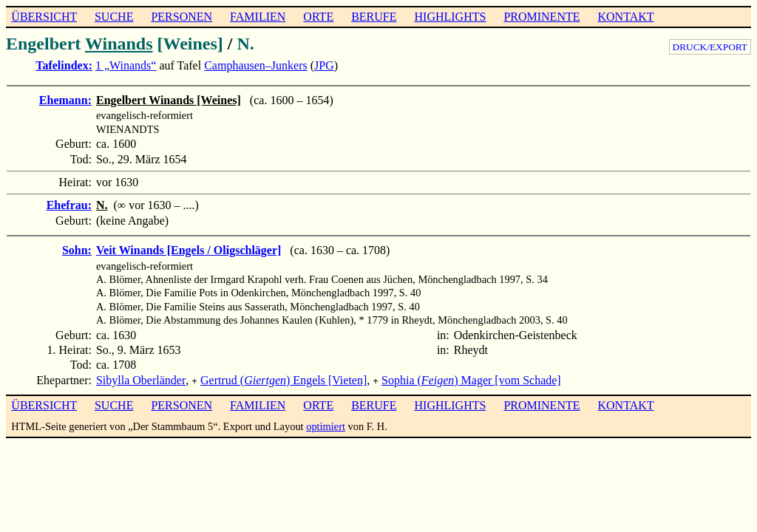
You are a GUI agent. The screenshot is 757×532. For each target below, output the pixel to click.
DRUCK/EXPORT (710, 47)
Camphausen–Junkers (256, 65)
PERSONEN (181, 17)
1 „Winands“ (126, 65)
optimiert (326, 425)
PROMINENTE (542, 17)
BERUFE (374, 17)
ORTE (318, 17)
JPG (324, 65)
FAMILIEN (258, 17)
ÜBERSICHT (44, 17)
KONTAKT (625, 17)
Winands (119, 44)
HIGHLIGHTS (451, 17)
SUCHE (114, 17)
